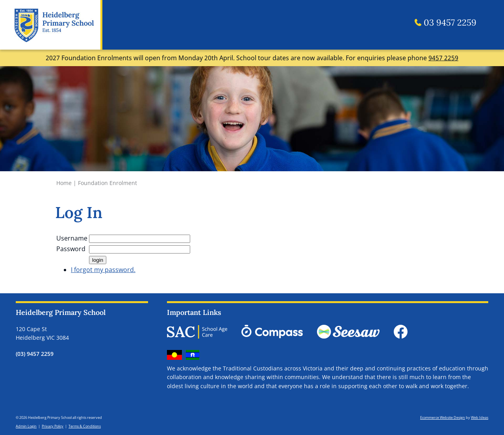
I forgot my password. (103, 270)
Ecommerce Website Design (443, 417)
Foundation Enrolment (107, 183)
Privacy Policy (53, 426)
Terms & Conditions (85, 426)
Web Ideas (480, 417)
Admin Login (26, 426)
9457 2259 (443, 58)
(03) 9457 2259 (35, 354)
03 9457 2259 (446, 23)
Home (64, 183)
